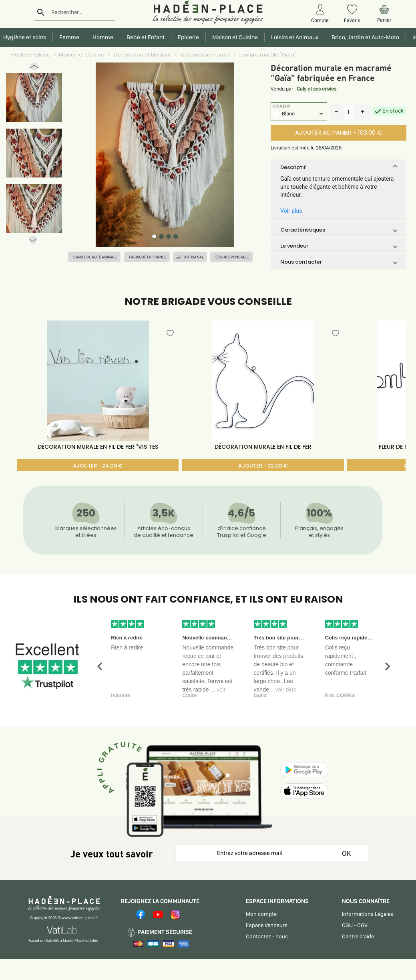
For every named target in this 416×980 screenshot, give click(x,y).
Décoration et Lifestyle (142, 55)
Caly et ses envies (317, 89)
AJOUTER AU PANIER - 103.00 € (339, 132)
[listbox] (299, 115)
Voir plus (291, 211)
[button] (34, 68)
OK (346, 853)
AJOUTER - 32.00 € (263, 466)
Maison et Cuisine (82, 55)
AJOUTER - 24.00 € (98, 466)
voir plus (285, 690)
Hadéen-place (31, 55)
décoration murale (205, 55)
